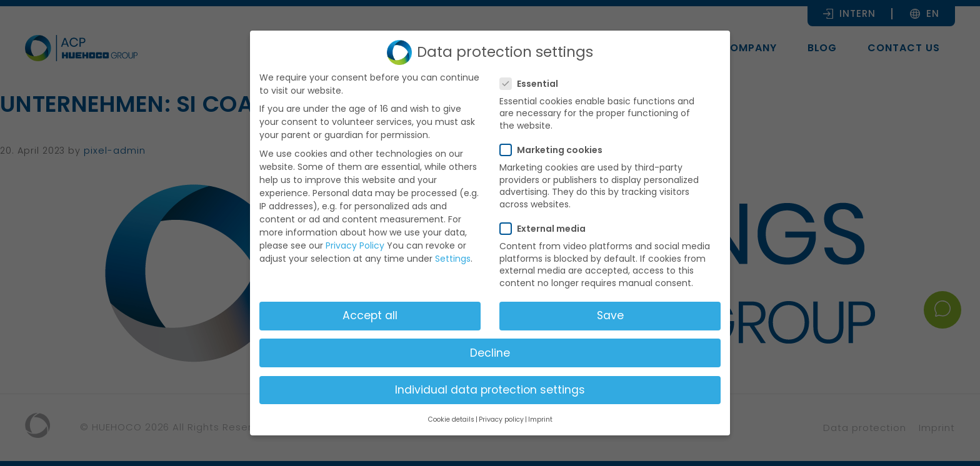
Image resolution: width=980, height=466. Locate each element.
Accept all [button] (370, 315)
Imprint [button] (540, 419)
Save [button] (610, 315)
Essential (533, 84)
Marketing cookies (555, 150)
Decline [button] (490, 353)
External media (547, 229)
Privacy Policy (355, 245)
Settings (453, 259)
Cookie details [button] (451, 419)
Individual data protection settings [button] (490, 390)
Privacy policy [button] (501, 419)
